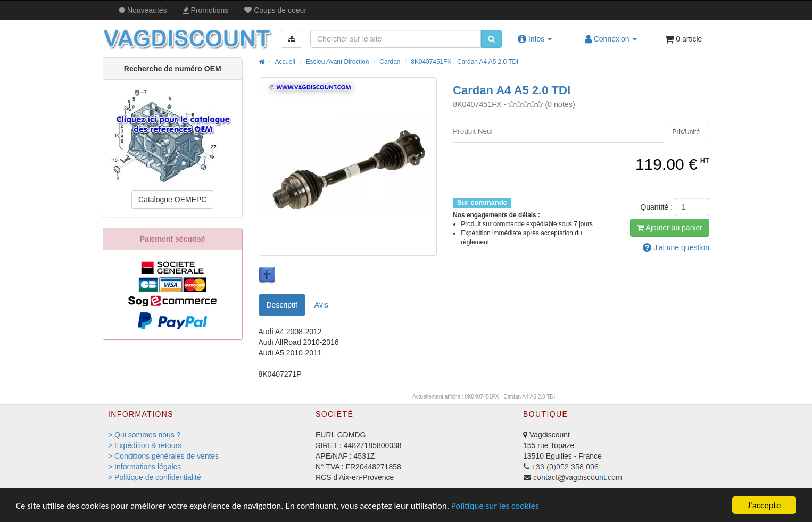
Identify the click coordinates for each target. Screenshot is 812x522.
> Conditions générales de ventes (163, 456)
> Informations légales (144, 467)
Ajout (670, 228)
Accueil (285, 62)
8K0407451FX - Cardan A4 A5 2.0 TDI (465, 62)
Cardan (390, 62)
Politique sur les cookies (495, 506)
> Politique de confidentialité (155, 477)
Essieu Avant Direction (338, 62)
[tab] (686, 132)
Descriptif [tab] (282, 305)
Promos (206, 10)
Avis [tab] (321, 305)
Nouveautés (143, 10)
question (676, 247)
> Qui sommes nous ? (144, 435)
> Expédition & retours (145, 445)
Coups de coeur (275, 10)
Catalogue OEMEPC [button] (172, 200)
